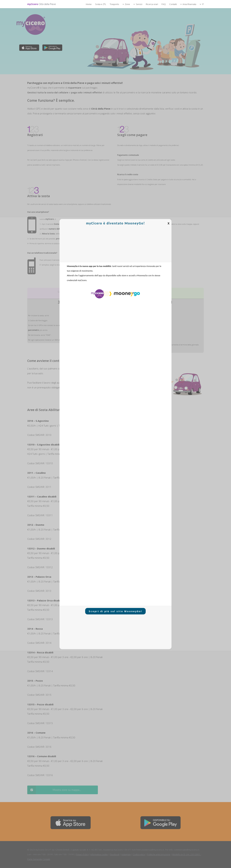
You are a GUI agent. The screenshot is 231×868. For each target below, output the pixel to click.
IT (203, 4)
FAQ (164, 4)
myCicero (42, 4)
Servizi (139, 4)
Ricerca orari (152, 4)
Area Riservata (189, 4)
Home (89, 4)
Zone (127, 4)
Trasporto (114, 4)
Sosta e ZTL (101, 4)
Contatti (173, 4)
